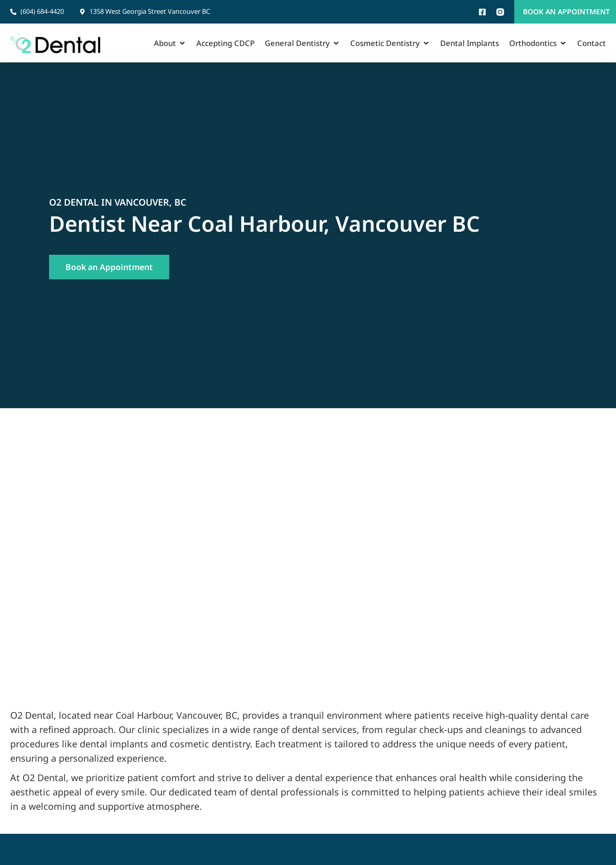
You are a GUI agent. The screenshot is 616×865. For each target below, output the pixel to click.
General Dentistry (302, 43)
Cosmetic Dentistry (390, 43)
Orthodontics (538, 43)
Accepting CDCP (225, 43)
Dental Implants (470, 43)
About (170, 43)
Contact (591, 43)
